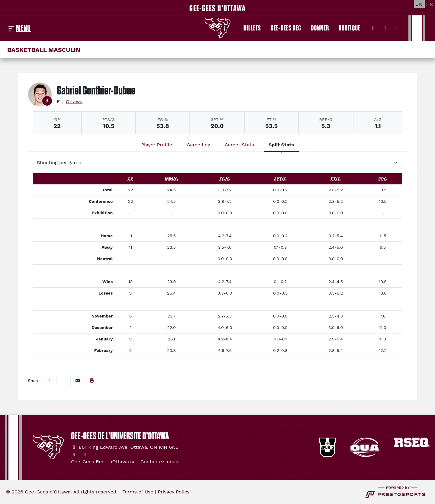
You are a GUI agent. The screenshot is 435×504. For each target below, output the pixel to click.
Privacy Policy (174, 492)
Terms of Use (138, 492)
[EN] (419, 4)
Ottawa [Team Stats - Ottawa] (74, 102)
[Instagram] (385, 28)
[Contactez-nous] (159, 462)
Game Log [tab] (198, 145)
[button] (92, 381)
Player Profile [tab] (157, 145)
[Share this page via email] (78, 381)
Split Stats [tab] (281, 145)
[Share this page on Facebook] (49, 381)
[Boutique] (350, 28)
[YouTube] (397, 28)
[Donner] (320, 28)
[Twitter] (374, 28)
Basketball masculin (44, 50)
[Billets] (252, 28)
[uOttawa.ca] (122, 462)
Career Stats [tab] (239, 145)
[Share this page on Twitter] (63, 381)
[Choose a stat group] (217, 163)
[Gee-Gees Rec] (286, 28)
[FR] (430, 4)
